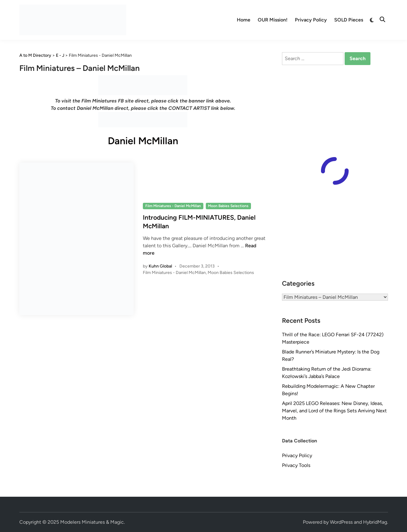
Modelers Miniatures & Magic (92, 522)
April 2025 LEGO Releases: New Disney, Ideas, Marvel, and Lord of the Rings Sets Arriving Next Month (334, 411)
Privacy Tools (296, 465)
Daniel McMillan (143, 141)
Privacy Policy (311, 20)
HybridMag (375, 522)
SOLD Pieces (349, 20)
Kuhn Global (160, 266)
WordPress (341, 522)
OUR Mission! (273, 20)
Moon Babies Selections (228, 206)
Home (244, 20)
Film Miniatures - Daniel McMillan (173, 206)
